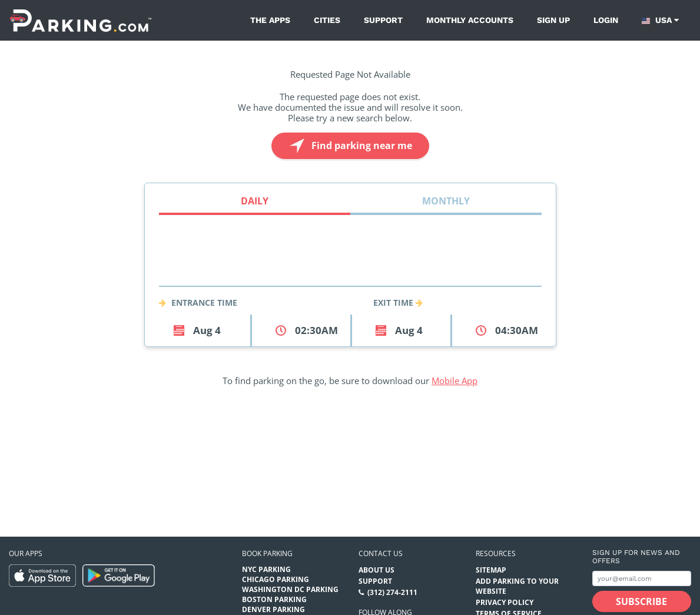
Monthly (446, 201)
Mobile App (454, 381)
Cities (327, 20)
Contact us (381, 553)
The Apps (270, 20)
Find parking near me (349, 146)
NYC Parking (266, 569)
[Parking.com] (81, 20)
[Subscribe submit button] (642, 601)
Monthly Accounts (470, 20)
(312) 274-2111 (392, 592)
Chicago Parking (276, 579)
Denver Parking (273, 609)
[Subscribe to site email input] (642, 579)
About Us (376, 570)
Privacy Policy (505, 602)
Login (606, 20)
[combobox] (350, 272)
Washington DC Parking (290, 589)
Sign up (553, 20)
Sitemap (491, 570)
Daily (255, 201)
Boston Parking (274, 599)
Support (383, 20)
